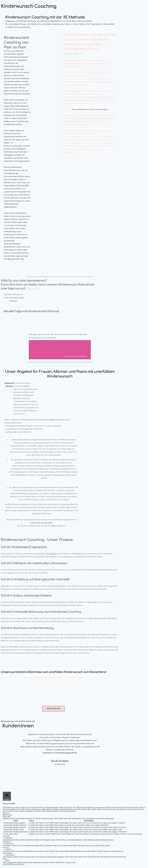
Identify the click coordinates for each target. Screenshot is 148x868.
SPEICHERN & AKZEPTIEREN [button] (14, 864)
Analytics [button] (6, 847)
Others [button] (5, 859)
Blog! (105, 109)
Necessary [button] (6, 813)
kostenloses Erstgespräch (41, 523)
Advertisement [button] (8, 853)
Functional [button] (6, 836)
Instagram (33, 288)
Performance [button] (7, 842)
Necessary (9, 815)
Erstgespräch (52, 554)
